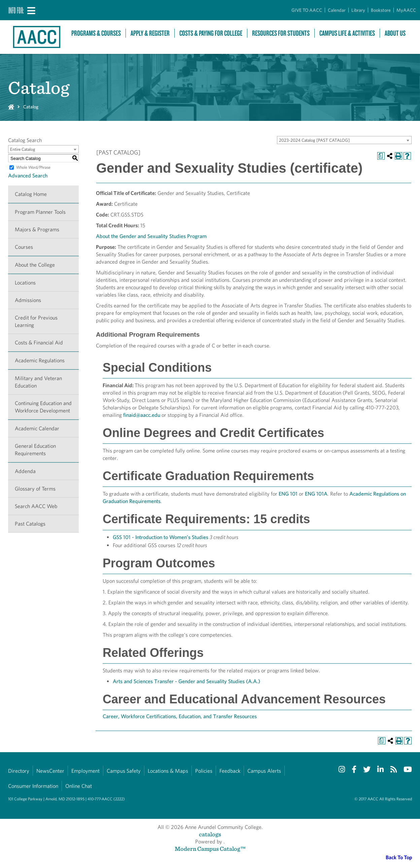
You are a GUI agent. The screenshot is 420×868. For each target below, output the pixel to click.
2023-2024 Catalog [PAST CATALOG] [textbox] (314, 140)
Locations (25, 283)
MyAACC (406, 10)
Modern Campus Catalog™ (210, 849)
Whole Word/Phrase (33, 167)
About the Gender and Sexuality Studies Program (151, 236)
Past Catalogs (30, 524)
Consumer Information (33, 786)
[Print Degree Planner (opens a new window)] (381, 156)
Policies (204, 771)
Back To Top (399, 857)
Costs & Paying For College (211, 33)
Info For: (16, 10)
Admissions (28, 300)
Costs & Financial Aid (39, 343)
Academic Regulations (40, 360)
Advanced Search (28, 176)
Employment (85, 771)
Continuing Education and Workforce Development (43, 407)
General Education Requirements (35, 450)
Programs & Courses (96, 33)
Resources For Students (281, 33)
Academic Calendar (37, 428)
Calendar (337, 10)
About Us (395, 33)
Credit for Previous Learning (36, 321)
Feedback (230, 771)
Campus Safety (124, 771)
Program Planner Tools (40, 212)
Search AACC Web (36, 506)
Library (358, 10)
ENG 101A (316, 494)
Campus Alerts (264, 771)
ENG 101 (288, 494)
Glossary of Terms (35, 489)
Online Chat (79, 786)
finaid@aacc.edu (142, 415)
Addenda (25, 471)
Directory (19, 771)
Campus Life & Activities (347, 33)
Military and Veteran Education (38, 382)
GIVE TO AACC (307, 10)
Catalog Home (31, 194)
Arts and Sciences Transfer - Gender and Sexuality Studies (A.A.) (186, 681)
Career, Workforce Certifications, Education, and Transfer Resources (180, 716)
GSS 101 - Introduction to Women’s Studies (161, 537)
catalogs (210, 834)
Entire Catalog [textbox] (23, 149)
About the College (35, 265)
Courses (24, 247)
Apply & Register (150, 33)
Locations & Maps (168, 771)
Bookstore (381, 10)
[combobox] (344, 140)
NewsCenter (50, 771)
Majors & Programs (37, 229)
